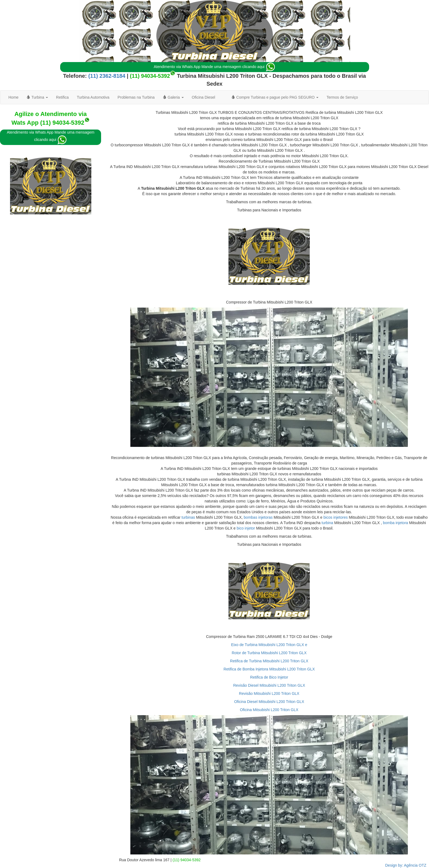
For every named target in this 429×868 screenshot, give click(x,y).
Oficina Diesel (204, 97)
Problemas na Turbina (136, 97)
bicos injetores (336, 517)
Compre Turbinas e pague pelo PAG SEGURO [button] (275, 97)
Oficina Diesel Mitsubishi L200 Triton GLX (269, 702)
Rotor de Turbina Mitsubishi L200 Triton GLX (269, 653)
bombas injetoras (258, 517)
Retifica (62, 97)
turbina (328, 523)
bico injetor (246, 528)
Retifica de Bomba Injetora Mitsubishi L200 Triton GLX (269, 669)
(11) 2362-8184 (106, 76)
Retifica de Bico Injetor (269, 677)
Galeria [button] (173, 97)
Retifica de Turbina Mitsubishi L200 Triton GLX (269, 661)
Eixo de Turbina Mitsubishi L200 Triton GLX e (269, 645)
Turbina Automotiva (93, 97)
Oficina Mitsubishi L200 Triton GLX (269, 710)
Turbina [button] (37, 97)
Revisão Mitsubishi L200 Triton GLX (269, 693)
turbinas (188, 517)
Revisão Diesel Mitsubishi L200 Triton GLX (269, 685)
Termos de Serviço (342, 97)
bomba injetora (396, 523)
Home (13, 97)
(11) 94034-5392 (150, 76)
